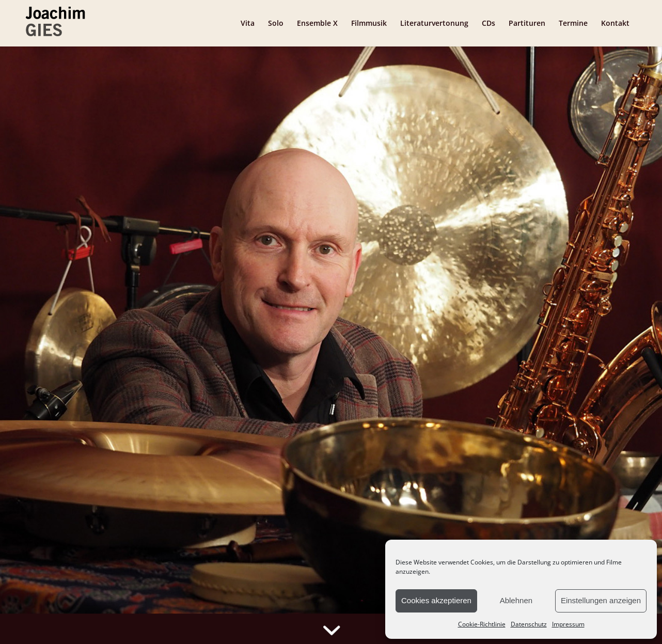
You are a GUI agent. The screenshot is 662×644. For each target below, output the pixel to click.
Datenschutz (529, 624)
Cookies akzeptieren (436, 600)
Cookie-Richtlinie (482, 624)
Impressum (568, 624)
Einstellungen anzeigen (601, 600)
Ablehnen (516, 600)
